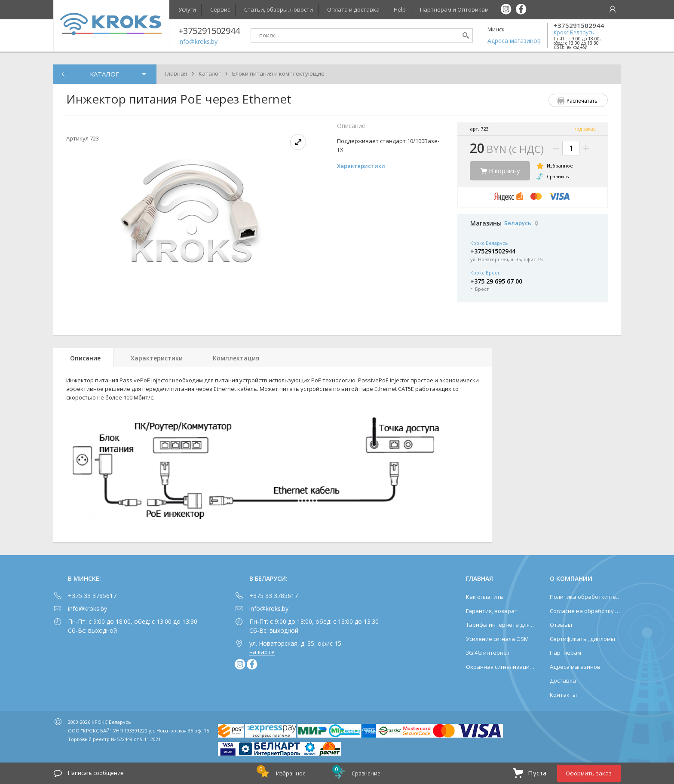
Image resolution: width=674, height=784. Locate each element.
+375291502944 (579, 26)
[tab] (83, 358)
